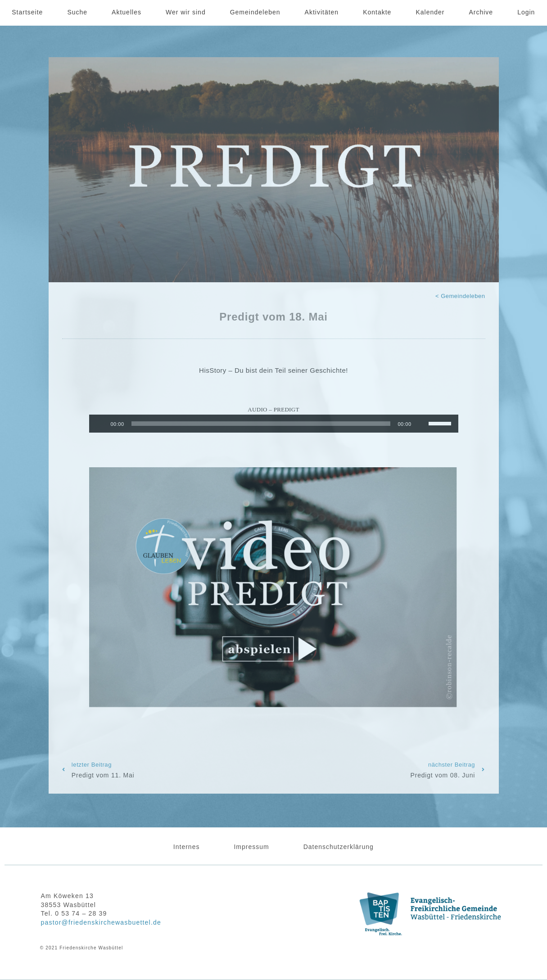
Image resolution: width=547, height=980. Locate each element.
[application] (274, 424)
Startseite (27, 12)
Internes (187, 847)
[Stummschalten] (421, 424)
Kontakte (377, 12)
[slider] (261, 424)
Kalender (430, 12)
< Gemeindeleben (460, 296)
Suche (77, 12)
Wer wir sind (186, 12)
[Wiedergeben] (101, 424)
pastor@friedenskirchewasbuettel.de (101, 922)
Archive (481, 12)
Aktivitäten (322, 12)
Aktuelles (127, 12)
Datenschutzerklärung (339, 847)
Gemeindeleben (255, 12)
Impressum (251, 847)
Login (526, 12)
